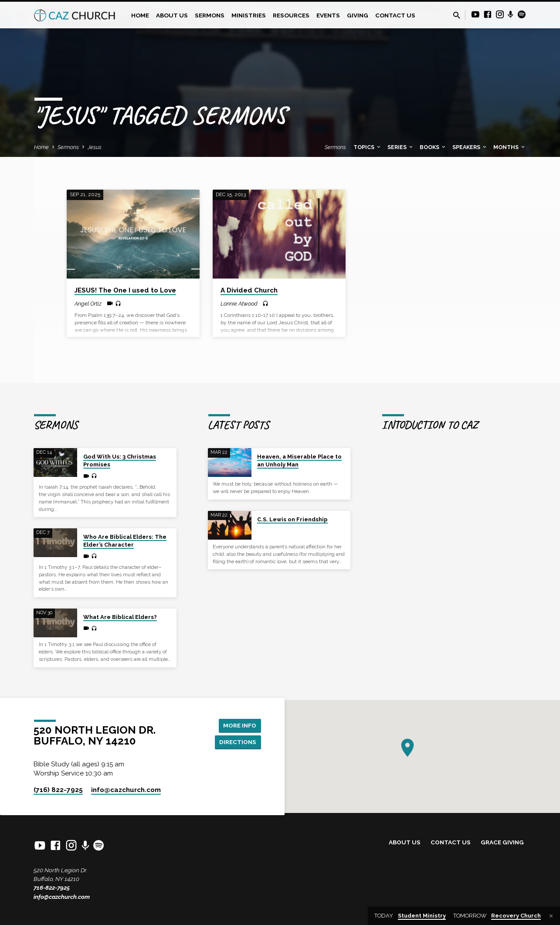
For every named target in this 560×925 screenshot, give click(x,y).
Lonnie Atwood (239, 304)
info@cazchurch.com (62, 897)
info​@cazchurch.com (126, 790)
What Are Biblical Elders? (120, 617)
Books (433, 147)
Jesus (95, 147)
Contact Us (395, 15)
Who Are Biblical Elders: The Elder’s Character (125, 541)
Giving (358, 15)
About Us (172, 15)
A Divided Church (249, 290)
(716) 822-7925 (58, 790)
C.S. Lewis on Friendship (292, 519)
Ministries (249, 15)
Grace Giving (502, 842)
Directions (237, 742)
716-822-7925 (52, 888)
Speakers (470, 147)
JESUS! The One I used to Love (125, 290)
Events (328, 15)
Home (140, 15)
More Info (239, 724)
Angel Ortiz (88, 304)
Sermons (210, 15)
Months (510, 147)
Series (401, 147)
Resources (291, 15)
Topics (368, 147)
